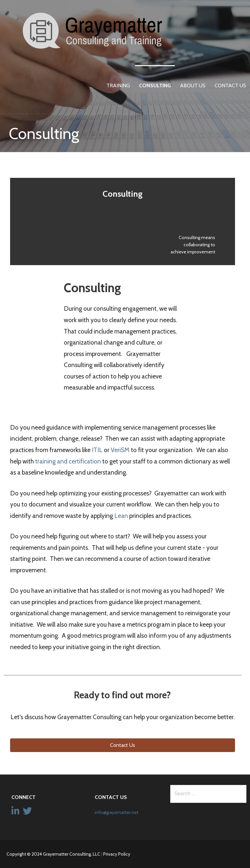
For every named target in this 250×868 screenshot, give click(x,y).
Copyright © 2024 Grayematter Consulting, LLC (53, 854)
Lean (121, 516)
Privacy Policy (117, 854)
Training (118, 85)
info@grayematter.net (117, 812)
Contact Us (230, 85)
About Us (193, 85)
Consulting (155, 85)
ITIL (97, 450)
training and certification (68, 461)
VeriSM (120, 450)
